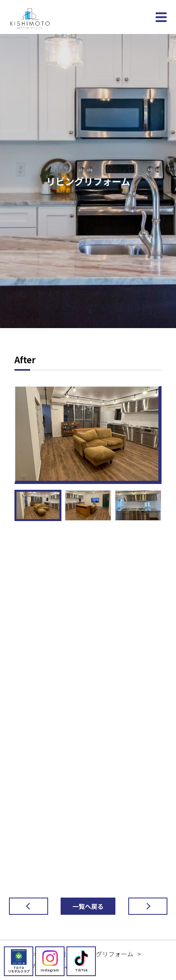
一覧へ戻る (88, 906)
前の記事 (22, 906)
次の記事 (142, 906)
